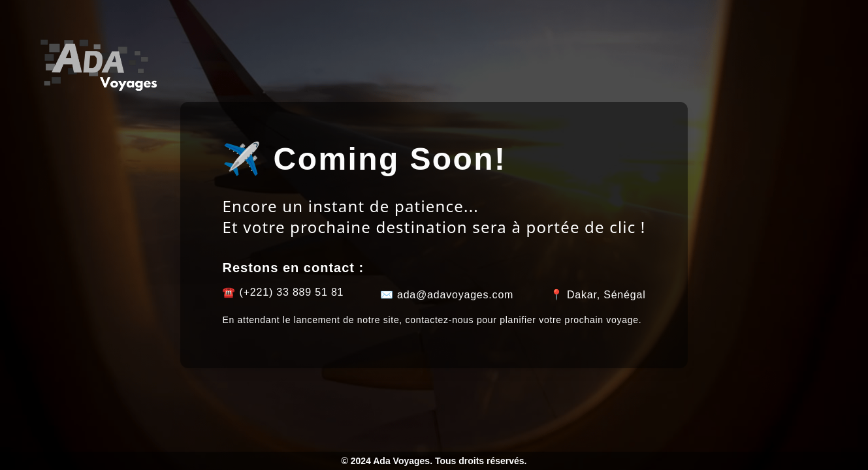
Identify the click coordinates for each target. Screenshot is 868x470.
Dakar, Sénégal (606, 295)
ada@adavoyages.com (455, 295)
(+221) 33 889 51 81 (292, 292)
